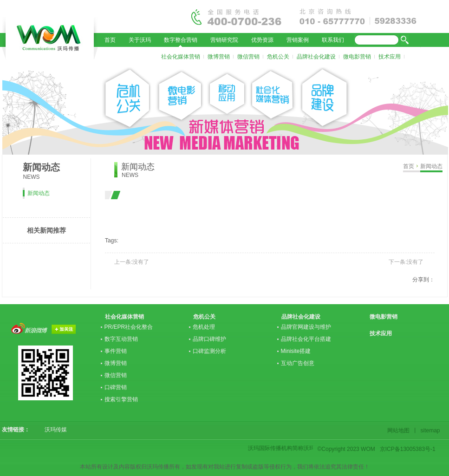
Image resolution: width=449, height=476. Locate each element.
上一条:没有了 (132, 262)
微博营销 (219, 57)
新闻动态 (431, 166)
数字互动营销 (121, 339)
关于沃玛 (140, 40)
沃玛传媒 (53, 430)
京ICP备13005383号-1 (408, 449)
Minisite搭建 (296, 351)
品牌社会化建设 (316, 57)
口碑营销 (116, 387)
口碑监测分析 (209, 351)
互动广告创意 (298, 363)
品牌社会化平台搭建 (306, 339)
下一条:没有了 (406, 262)
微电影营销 (357, 57)
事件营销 (116, 351)
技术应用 (390, 57)
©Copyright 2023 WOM (346, 449)
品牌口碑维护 (209, 339)
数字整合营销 (181, 40)
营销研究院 (224, 40)
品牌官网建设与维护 (306, 327)
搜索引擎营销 (121, 399)
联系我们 (333, 40)
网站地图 (400, 430)
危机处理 (204, 327)
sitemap (429, 430)
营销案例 (298, 40)
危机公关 (278, 57)
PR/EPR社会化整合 (129, 327)
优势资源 (262, 40)
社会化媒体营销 (181, 57)
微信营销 (248, 57)
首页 (110, 40)
